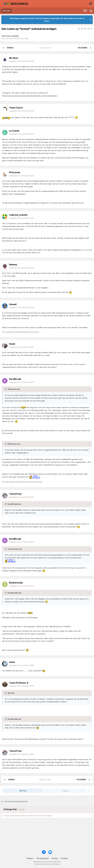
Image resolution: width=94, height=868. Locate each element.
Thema (30, 858)
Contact (55, 858)
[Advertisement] (47, 835)
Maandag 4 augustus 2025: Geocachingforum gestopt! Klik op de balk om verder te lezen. (47, 20)
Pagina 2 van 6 (46, 48)
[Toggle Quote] (6, 389)
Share (23, 791)
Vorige (10, 48)
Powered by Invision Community (47, 864)
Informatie (24, 38)
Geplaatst (21, 61)
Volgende (83, 48)
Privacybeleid (43, 858)
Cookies (64, 858)
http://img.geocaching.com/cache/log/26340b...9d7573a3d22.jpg (30, 96)
